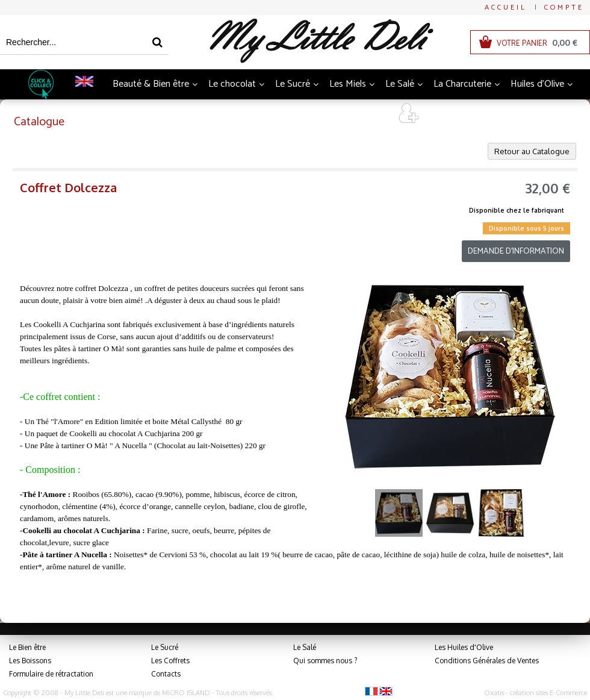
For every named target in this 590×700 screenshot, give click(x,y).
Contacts (166, 674)
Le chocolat (232, 84)
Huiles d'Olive (537, 84)
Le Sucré (293, 84)
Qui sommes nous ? (325, 661)
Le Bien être (27, 647)
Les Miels (348, 84)
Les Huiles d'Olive (464, 647)
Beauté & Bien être (151, 84)
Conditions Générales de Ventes (487, 661)
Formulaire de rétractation (51, 674)
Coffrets (331, 114)
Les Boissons (30, 661)
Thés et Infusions (261, 114)
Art (373, 114)
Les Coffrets (170, 661)
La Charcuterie (462, 84)
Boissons (190, 114)
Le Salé (400, 84)
